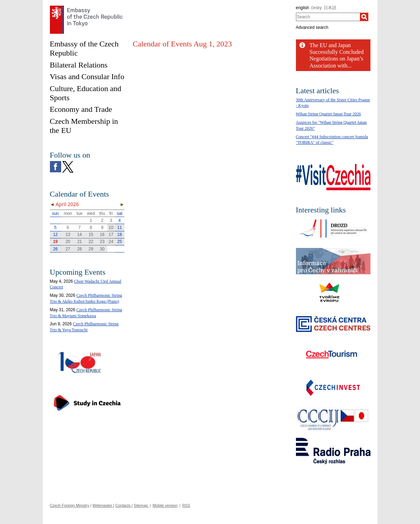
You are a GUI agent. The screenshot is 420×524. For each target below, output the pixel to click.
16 (102, 235)
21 (80, 242)
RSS (186, 505)
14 (80, 235)
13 (68, 235)
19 (55, 242)
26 (55, 249)
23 (102, 242)
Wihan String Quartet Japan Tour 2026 (328, 114)
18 (119, 235)
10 (111, 228)
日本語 (330, 8)
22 (91, 242)
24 (111, 242)
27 (68, 249)
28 (80, 249)
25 (119, 242)
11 (119, 228)
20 (68, 242)
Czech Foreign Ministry (70, 505)
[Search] (364, 17)
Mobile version (165, 505)
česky (316, 8)
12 (55, 235)
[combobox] (328, 17)
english (303, 8)
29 (91, 249)
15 (91, 235)
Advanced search (312, 27)
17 (111, 235)
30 (102, 249)
